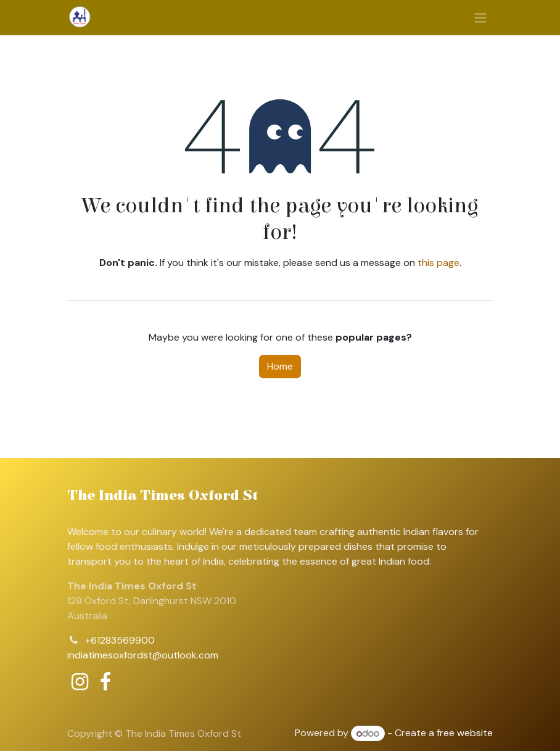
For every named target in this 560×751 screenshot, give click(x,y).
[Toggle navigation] (480, 18)
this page (439, 263)
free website (465, 733)
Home (280, 366)
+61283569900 (120, 640)
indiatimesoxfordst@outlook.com (143, 655)
